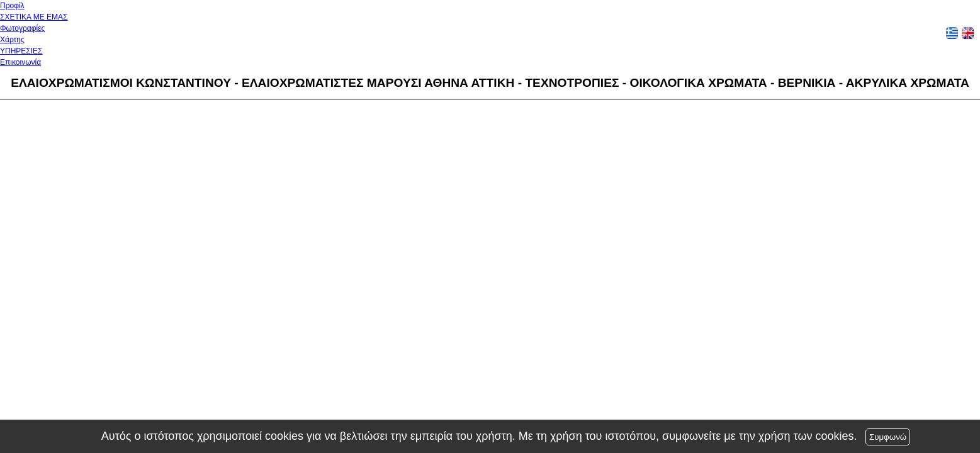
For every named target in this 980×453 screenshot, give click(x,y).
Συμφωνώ (888, 437)
